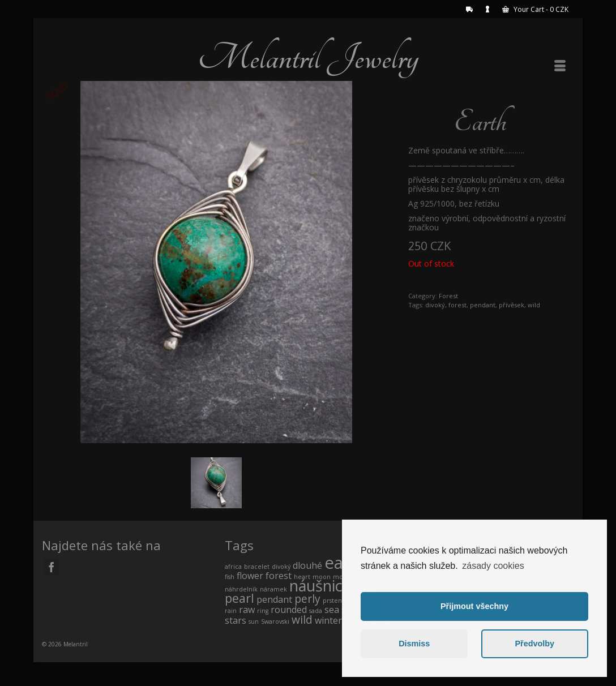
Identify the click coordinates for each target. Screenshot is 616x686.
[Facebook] (52, 567)
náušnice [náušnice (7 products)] (320, 586)
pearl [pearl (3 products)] (239, 598)
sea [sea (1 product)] (332, 610)
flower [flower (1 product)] (250, 576)
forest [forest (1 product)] (279, 576)
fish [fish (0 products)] (230, 577)
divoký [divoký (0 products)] (281, 567)
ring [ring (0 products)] (263, 611)
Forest (448, 296)
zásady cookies (493, 566)
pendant (483, 305)
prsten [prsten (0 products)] (332, 601)
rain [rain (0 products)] (231, 611)
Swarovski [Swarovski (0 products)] (275, 621)
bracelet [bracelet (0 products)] (257, 567)
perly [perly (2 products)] (307, 599)
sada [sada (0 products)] (316, 611)
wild (534, 305)
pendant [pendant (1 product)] (274, 599)
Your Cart (535, 9)
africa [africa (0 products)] (233, 567)
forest (457, 305)
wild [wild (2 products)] (302, 619)
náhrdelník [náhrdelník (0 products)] (241, 589)
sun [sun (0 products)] (254, 621)
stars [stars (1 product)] (236, 620)
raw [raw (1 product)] (247, 610)
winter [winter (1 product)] (328, 620)
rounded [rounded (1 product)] (289, 610)
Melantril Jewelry (308, 58)
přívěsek (512, 305)
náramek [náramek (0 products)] (273, 589)
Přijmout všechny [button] (474, 606)
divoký (435, 305)
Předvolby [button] (534, 644)
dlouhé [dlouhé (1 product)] (307, 565)
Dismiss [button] (414, 644)
